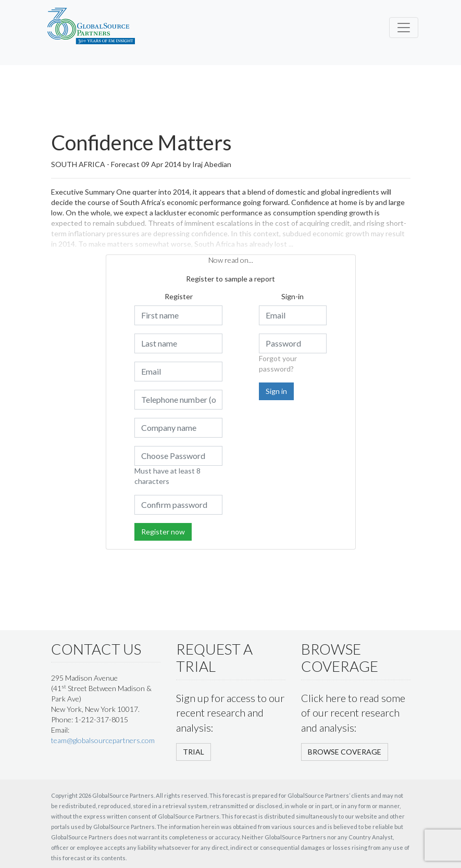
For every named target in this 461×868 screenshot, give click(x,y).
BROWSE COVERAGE (345, 752)
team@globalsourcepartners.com (103, 740)
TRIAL (194, 752)
